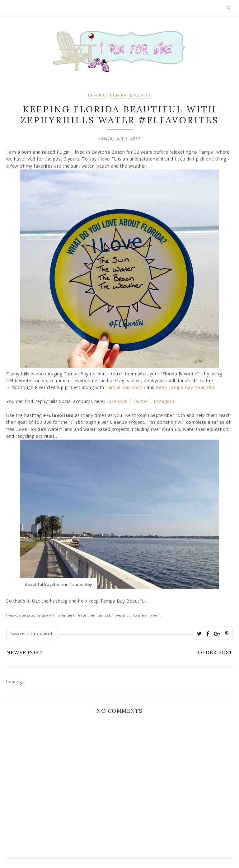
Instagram (165, 401)
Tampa (97, 96)
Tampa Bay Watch (125, 387)
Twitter (141, 401)
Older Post (215, 652)
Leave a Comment (32, 633)
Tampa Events (131, 96)
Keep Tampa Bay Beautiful (185, 387)
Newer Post (24, 652)
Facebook (117, 401)
